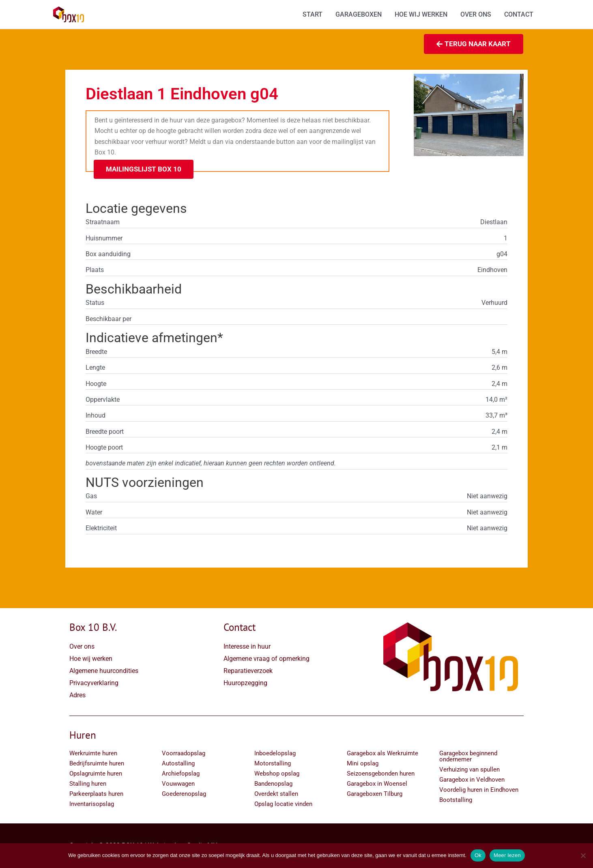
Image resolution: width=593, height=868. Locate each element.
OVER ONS (476, 14)
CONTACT (519, 14)
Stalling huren (88, 784)
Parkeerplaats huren (96, 794)
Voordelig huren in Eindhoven (479, 790)
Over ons (82, 646)
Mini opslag (363, 763)
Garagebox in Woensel (377, 784)
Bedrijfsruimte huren (97, 763)
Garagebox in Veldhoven (472, 780)
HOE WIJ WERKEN (421, 14)
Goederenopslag (184, 794)
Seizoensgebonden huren (381, 774)
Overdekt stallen (276, 794)
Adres (77, 695)
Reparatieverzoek (248, 671)
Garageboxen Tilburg (375, 794)
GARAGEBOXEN (359, 14)
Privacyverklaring (94, 683)
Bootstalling (456, 800)
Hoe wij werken (91, 659)
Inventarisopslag (92, 804)
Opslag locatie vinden (283, 804)
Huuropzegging (245, 683)
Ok (478, 855)
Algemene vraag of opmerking (266, 659)
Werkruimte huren (93, 753)
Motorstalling (273, 763)
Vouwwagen (178, 784)
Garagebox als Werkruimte (382, 753)
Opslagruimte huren (96, 774)
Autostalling (178, 763)
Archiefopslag (181, 774)
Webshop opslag (277, 774)
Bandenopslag (273, 784)
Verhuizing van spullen (469, 769)
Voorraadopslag (184, 753)
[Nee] (583, 855)
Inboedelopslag (275, 753)
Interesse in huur (247, 646)
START (313, 14)
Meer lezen (507, 855)
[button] (144, 169)
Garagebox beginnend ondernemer (468, 756)
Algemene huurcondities (104, 671)
